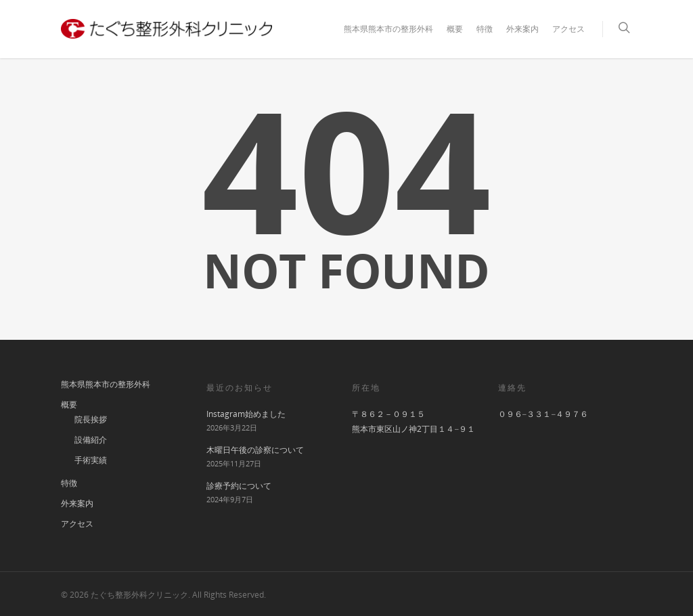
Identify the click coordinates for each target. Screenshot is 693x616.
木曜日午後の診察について (255, 450)
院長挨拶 (91, 419)
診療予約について (239, 486)
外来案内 (522, 29)
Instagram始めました (246, 414)
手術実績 (91, 460)
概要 (455, 29)
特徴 (485, 29)
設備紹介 (91, 440)
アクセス (568, 29)
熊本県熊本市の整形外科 (388, 29)
